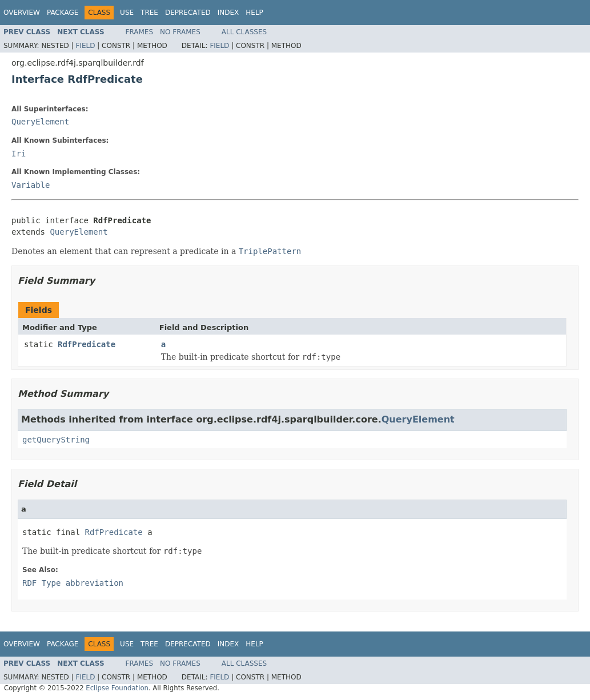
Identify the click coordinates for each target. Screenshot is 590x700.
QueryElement (40, 122)
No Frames (180, 32)
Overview (22, 13)
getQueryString (56, 440)
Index (228, 13)
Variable (31, 185)
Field (85, 46)
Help (254, 13)
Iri (19, 154)
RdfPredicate (87, 344)
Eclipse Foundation (117, 688)
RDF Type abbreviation (73, 583)
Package (63, 13)
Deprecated (188, 13)
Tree (149, 13)
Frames (140, 32)
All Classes (244, 32)
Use (127, 13)
